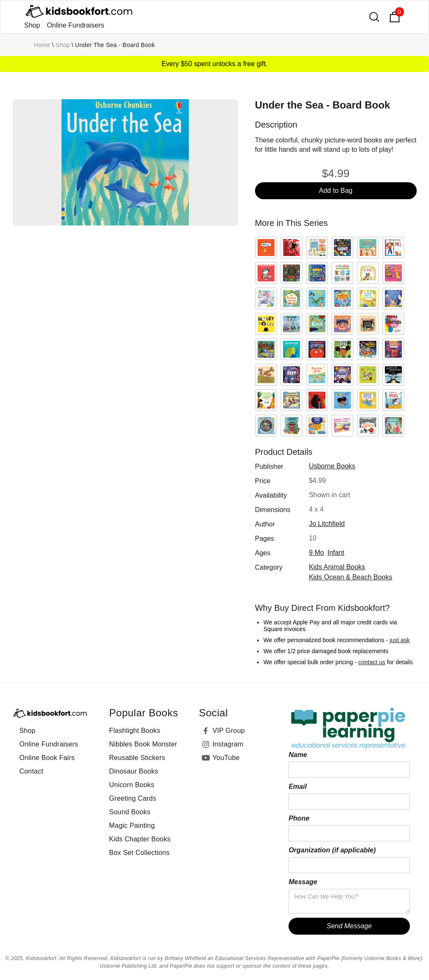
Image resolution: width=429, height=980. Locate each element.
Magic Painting (132, 825)
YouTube (226, 758)
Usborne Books (332, 466)
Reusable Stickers (137, 758)
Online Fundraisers (75, 25)
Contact (32, 771)
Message (303, 882)
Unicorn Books (132, 785)
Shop (32, 25)
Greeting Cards (133, 798)
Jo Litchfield (327, 524)
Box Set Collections (139, 853)
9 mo (317, 553)
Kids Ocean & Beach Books (351, 577)
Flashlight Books (135, 731)
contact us (372, 662)
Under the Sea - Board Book (115, 45)
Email (298, 787)
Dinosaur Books (134, 771)
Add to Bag (336, 191)
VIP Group (229, 731)
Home (42, 45)
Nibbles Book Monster (143, 744)
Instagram (228, 744)
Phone (299, 818)
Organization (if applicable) (332, 850)
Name (298, 755)
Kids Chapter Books (140, 839)
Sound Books (130, 812)
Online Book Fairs (47, 758)
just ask (400, 640)
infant (336, 553)
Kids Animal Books (337, 567)
